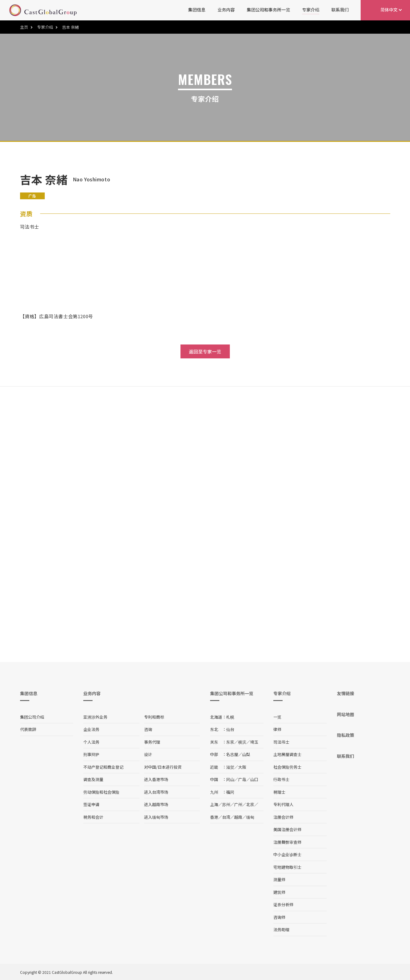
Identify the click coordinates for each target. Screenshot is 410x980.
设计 (148, 754)
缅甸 (250, 817)
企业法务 (91, 729)
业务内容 (226, 10)
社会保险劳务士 (287, 767)
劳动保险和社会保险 (101, 792)
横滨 (242, 742)
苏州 (226, 804)
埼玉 (254, 742)
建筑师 (279, 892)
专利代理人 (283, 804)
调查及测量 (93, 779)
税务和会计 (93, 817)
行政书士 (281, 779)
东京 (230, 742)
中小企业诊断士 (287, 854)
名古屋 (232, 754)
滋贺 (230, 767)
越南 (238, 817)
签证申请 (91, 804)
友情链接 (346, 693)
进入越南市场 (156, 804)
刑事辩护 (91, 754)
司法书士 (281, 742)
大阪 (242, 767)
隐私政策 (346, 735)
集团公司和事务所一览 (268, 10)
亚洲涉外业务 (95, 717)
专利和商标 (154, 717)
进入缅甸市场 (156, 817)
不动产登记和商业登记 (103, 767)
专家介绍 (311, 10)
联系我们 (340, 10)
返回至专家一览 (205, 351)
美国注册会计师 (287, 829)
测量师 (279, 879)
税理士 (279, 792)
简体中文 (389, 10)
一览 (277, 717)
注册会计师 (283, 817)
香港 (214, 817)
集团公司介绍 (32, 717)
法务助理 (281, 929)
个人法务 (91, 742)
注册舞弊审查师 (287, 842)
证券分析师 (283, 904)
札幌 (230, 717)
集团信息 (197, 10)
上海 (214, 804)
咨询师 (279, 917)
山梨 (246, 754)
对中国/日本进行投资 (163, 767)
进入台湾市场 (156, 792)
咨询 (148, 729)
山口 (254, 779)
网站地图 (346, 714)
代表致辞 (28, 729)
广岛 (242, 779)
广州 (238, 804)
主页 (24, 27)
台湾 (226, 817)
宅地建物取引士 (287, 867)
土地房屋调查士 (287, 754)
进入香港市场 (156, 779)
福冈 (230, 792)
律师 (277, 729)
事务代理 (152, 742)
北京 (250, 804)
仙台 (230, 729)
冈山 (230, 779)
